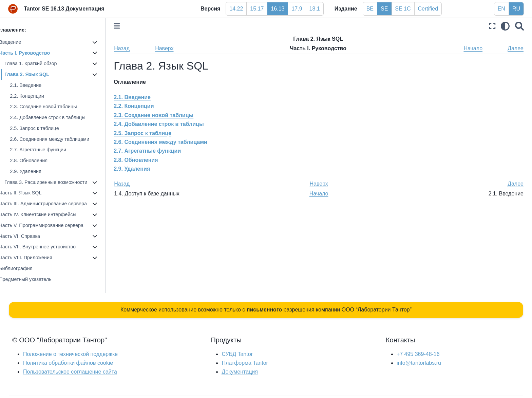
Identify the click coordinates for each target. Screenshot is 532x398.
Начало (474, 48)
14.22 (236, 9)
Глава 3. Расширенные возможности (56, 182)
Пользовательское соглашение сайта (70, 372)
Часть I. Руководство (34, 53)
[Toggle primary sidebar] (127, 26)
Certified (428, 9)
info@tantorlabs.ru (419, 363)
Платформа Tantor (245, 363)
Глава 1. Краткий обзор (40, 63)
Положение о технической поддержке (70, 354)
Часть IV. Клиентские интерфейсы (47, 214)
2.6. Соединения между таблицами (59, 139)
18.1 (315, 9)
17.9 (297, 9)
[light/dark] (505, 26)
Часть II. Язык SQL (30, 193)
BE (370, 9)
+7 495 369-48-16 (418, 354)
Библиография (25, 268)
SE (384, 9)
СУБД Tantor (237, 354)
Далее (516, 48)
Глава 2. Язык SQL (37, 74)
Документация (240, 372)
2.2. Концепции (37, 96)
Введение (20, 42)
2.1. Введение (35, 85)
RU (516, 9)
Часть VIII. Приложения (35, 258)
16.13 (278, 9)
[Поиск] (519, 26)
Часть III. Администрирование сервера (53, 204)
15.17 (257, 9)
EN (501, 9)
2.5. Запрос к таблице (44, 128)
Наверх (173, 48)
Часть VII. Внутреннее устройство (47, 247)
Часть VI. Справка (29, 236)
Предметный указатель (35, 279)
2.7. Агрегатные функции (48, 150)
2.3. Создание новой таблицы (53, 107)
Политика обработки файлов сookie (68, 363)
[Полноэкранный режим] (492, 26)
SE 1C (403, 9)
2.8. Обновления (39, 160)
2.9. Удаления (35, 171)
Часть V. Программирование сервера (51, 225)
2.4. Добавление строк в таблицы (57, 117)
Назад (132, 48)
